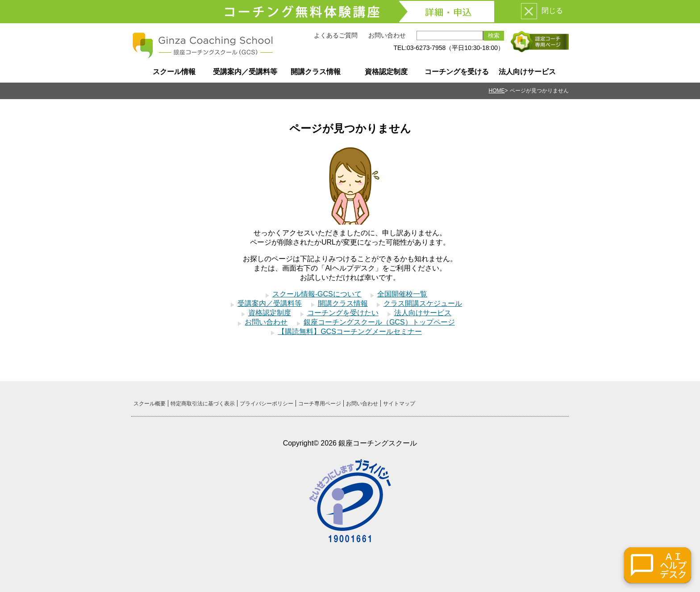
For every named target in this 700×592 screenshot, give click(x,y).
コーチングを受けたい (343, 313)
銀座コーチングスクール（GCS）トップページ (379, 322)
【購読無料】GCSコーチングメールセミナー (350, 331)
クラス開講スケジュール (423, 303)
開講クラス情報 (316, 72)
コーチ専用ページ (320, 404)
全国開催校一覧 (402, 294)
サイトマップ (399, 404)
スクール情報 (174, 72)
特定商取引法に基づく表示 (203, 404)
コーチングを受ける (457, 72)
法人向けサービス (527, 72)
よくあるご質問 (336, 35)
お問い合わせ (387, 35)
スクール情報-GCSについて (317, 294)
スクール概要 (150, 404)
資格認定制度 (386, 72)
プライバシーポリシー (267, 404)
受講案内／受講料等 (245, 72)
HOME (497, 91)
